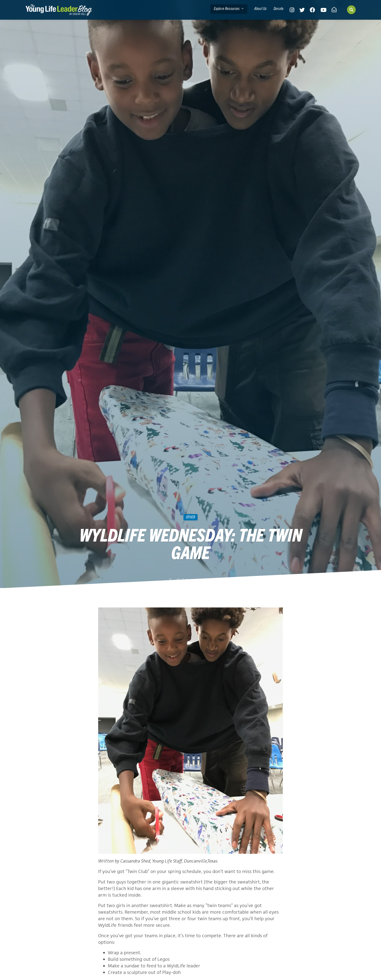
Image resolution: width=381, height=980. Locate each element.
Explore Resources (229, 8)
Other (190, 517)
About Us (260, 8)
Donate (279, 8)
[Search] (351, 10)
